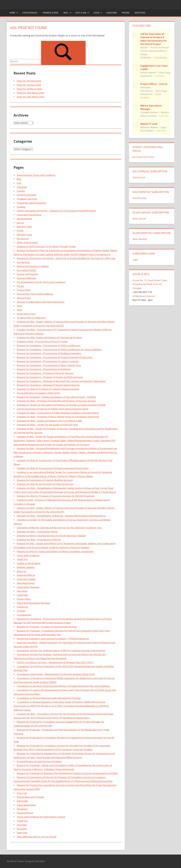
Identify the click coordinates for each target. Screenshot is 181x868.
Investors (140, 13)
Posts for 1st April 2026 (29, 85)
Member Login (24, 227)
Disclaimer (22, 809)
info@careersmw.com (144, 296)
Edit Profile (22, 801)
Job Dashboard (24, 219)
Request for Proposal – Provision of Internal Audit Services (47, 627)
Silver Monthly (140, 239)
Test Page (22, 825)
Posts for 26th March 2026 (31, 93)
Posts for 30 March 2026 (29, 89)
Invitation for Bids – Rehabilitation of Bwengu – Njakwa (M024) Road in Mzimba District (61, 516)
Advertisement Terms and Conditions (36, 175)
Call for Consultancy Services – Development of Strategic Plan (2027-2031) (55, 662)
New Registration (26, 583)
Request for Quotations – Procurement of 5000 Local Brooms (49, 345)
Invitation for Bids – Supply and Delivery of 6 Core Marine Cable (49, 421)
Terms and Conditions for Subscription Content (41, 817)
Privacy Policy (24, 290)
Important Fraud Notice (29, 215)
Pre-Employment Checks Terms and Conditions (41, 282)
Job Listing (22, 591)
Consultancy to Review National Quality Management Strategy (49, 698)
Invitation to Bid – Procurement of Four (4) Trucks (42, 341)
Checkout (22, 187)
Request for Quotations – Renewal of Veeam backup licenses (48, 385)
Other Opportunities (27, 242)
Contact (21, 191)
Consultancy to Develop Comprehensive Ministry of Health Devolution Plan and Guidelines (63, 686)
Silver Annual (139, 219)
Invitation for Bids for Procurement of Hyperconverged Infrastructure (53, 468)
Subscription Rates (26, 805)
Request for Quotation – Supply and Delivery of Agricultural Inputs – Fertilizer (57, 397)
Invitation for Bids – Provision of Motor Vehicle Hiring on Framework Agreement (58, 417)
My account (23, 239)
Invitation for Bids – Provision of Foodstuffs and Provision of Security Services (56, 401)
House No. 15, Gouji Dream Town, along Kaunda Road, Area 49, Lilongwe (150, 284)
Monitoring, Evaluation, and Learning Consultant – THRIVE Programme (53, 639)
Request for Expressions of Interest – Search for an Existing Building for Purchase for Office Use (66, 258)
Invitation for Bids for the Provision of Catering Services (45, 484)
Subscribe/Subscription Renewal (33, 603)
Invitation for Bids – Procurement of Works (39, 540)
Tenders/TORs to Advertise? (31, 318)
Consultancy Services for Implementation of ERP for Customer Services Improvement (61, 651)
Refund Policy (24, 298)
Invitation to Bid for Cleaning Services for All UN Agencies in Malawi (51, 536)
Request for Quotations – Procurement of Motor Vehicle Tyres (49, 365)
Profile (20, 231)
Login (98, 13)
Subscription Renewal (28, 587)
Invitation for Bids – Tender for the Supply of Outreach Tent (47, 425)
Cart (19, 183)
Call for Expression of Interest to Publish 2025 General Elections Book (53, 409)
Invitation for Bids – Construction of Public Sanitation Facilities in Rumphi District (58, 413)
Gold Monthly (139, 198)
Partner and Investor (27, 274)
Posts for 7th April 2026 (29, 81)
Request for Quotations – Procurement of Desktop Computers (49, 353)
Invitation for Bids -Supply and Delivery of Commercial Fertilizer (49, 337)
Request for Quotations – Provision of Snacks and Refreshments (50, 377)
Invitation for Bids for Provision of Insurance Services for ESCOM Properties (56, 496)
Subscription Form (26, 314)
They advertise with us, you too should (37, 837)
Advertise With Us (26, 575)
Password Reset (25, 813)
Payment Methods (26, 278)
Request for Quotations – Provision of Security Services (45, 373)
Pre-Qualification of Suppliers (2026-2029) (38, 393)
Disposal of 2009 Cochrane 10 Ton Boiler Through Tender (46, 246)
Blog (19, 179)
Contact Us (22, 607)
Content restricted (26, 195)
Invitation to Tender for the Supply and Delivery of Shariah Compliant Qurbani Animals (61, 405)
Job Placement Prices (143, 157)
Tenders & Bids (50, 13)
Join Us (20, 223)
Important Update (26, 579)
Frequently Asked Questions (31, 203)
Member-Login (24, 235)
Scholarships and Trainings (30, 797)
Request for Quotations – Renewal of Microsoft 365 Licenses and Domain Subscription (61, 381)
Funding (21, 207)
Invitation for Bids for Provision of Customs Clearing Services (48, 389)
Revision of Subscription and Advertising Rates (41, 302)
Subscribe (112, 13)
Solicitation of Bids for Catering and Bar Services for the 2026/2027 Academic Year (59, 528)
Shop (19, 306)
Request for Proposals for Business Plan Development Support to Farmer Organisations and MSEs (67, 773)
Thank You (22, 559)
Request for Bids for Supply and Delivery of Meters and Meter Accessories (55, 551)
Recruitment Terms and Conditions (35, 294)
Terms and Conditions (28, 555)
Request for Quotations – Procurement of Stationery (44, 369)
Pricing (126, 13)
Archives (21, 611)
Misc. (67, 13)
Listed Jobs (22, 595)
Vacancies (22, 829)
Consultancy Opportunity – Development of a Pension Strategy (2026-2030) (56, 674)
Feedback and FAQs (27, 199)
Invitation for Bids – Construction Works (37, 532)
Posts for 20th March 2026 (31, 97)
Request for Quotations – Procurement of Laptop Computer (48, 361)
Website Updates (26, 567)
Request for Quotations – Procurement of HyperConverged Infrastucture (55, 357)
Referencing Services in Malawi (33, 266)
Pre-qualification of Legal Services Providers (39, 761)
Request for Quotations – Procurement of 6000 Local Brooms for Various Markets (59, 349)
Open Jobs (22, 833)
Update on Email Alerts (29, 563)
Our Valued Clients (26, 270)
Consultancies (30, 13)
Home (14, 13)
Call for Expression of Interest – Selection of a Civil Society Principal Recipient (56, 211)
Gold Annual (139, 177)
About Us (22, 571)
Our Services (23, 262)
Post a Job (82, 13)
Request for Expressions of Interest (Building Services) (45, 480)
